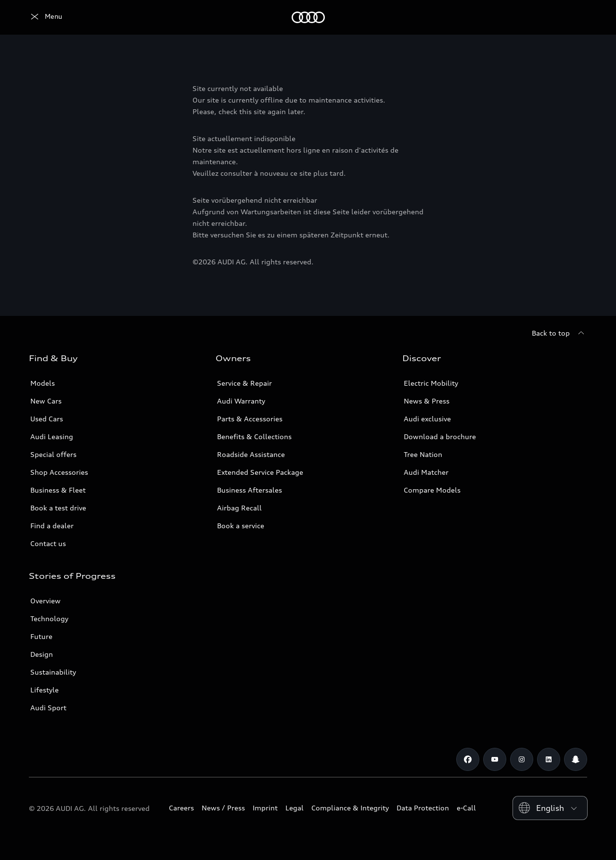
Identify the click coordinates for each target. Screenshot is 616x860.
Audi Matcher (426, 472)
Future (41, 636)
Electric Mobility (431, 383)
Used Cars (47, 419)
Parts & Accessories (250, 419)
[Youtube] (495, 759)
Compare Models (432, 490)
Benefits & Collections (254, 437)
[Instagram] (522, 759)
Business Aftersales (250, 490)
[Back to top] (559, 333)
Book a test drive (58, 508)
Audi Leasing (52, 437)
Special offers (53, 454)
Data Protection (423, 808)
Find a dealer (52, 526)
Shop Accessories (59, 472)
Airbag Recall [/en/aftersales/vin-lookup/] (239, 508)
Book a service (241, 526)
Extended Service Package (260, 472)
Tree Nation (423, 454)
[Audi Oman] (45, 17)
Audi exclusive (427, 419)
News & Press (427, 401)
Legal (295, 808)
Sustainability (53, 672)
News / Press (223, 808)
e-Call (466, 808)
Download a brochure (440, 437)
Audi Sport (48, 708)
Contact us (48, 543)
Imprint (265, 808)
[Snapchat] (576, 759)
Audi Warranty (241, 401)
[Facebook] (468, 759)
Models (43, 383)
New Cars (46, 401)
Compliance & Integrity (350, 808)
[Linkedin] (549, 759)
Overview (45, 601)
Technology (49, 619)
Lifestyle (45, 690)
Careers (181, 808)
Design (42, 654)
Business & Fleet (58, 490)
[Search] (576, 17)
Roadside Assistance (251, 454)
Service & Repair (244, 383)
